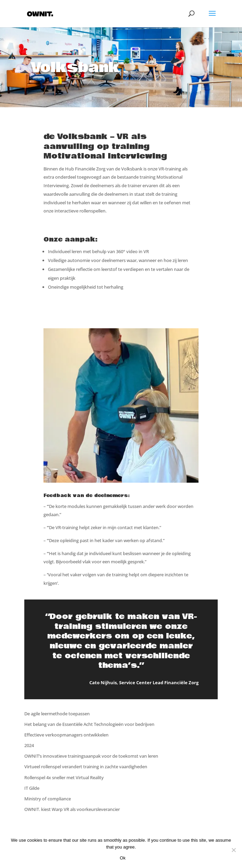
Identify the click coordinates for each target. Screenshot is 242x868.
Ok (123, 858)
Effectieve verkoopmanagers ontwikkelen (66, 735)
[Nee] (233, 850)
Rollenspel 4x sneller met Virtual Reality (64, 777)
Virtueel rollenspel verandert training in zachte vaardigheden (86, 767)
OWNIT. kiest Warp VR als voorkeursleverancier (72, 809)
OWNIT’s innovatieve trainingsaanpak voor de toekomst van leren (91, 756)
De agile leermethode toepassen (57, 714)
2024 (29, 745)
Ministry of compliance (48, 799)
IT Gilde (32, 788)
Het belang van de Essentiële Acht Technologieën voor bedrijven (89, 724)
